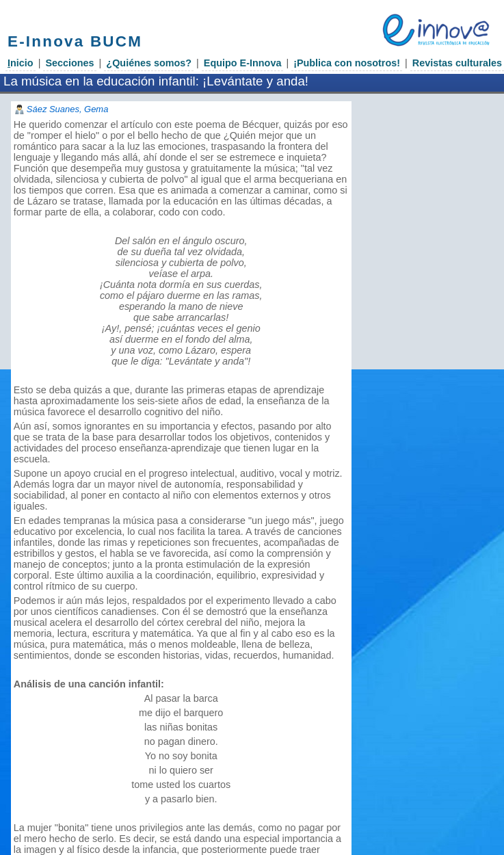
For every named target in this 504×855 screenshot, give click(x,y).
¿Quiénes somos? (149, 63)
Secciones (69, 63)
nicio (21, 63)
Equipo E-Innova (243, 63)
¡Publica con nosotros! (347, 63)
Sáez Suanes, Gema (68, 109)
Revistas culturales (457, 63)
